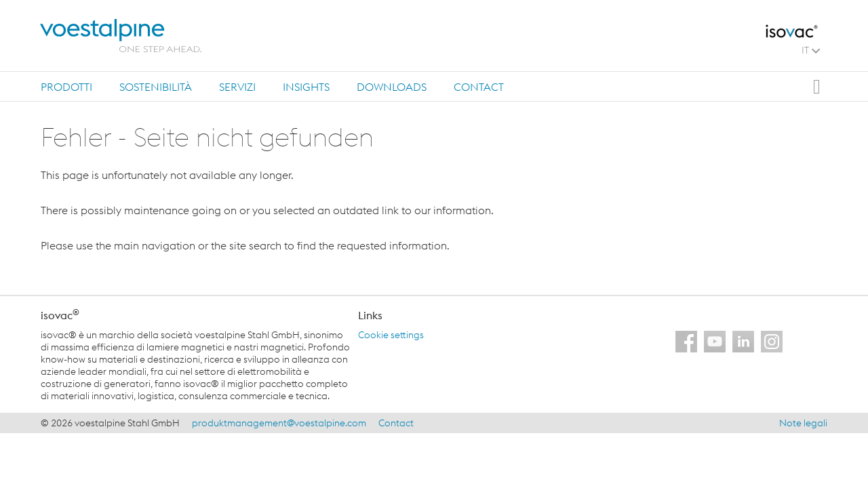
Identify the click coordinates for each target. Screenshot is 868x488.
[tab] (66, 86)
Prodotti (66, 87)
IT (811, 50)
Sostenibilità (156, 87)
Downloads (392, 87)
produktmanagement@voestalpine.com (279, 423)
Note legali (803, 423)
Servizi (237, 87)
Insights (306, 87)
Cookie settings (391, 335)
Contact (479, 87)
